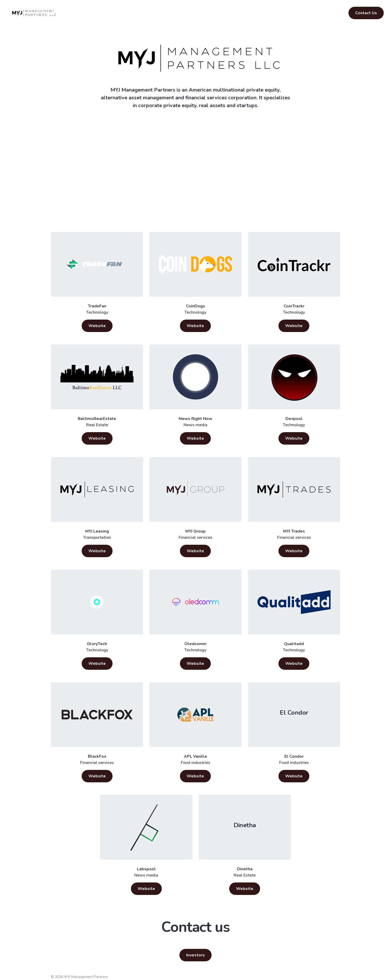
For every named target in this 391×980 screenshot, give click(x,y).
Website (97, 326)
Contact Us (366, 13)
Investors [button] (195, 955)
